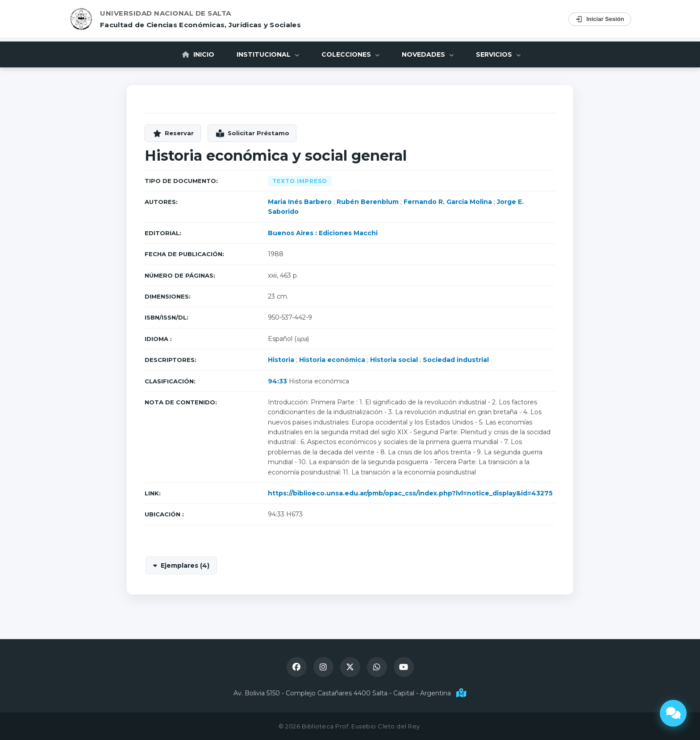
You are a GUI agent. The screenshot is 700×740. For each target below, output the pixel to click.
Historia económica (332, 360)
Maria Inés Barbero (300, 202)
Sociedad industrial (456, 360)
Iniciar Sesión (600, 19)
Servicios (498, 54)
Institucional (268, 54)
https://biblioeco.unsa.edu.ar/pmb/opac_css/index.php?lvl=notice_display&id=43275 (410, 493)
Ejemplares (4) (185, 565)
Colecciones (350, 54)
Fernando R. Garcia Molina (448, 202)
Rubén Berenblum (368, 202)
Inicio (198, 54)
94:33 (277, 381)
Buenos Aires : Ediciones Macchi (323, 233)
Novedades (428, 54)
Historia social (394, 360)
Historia (281, 360)
